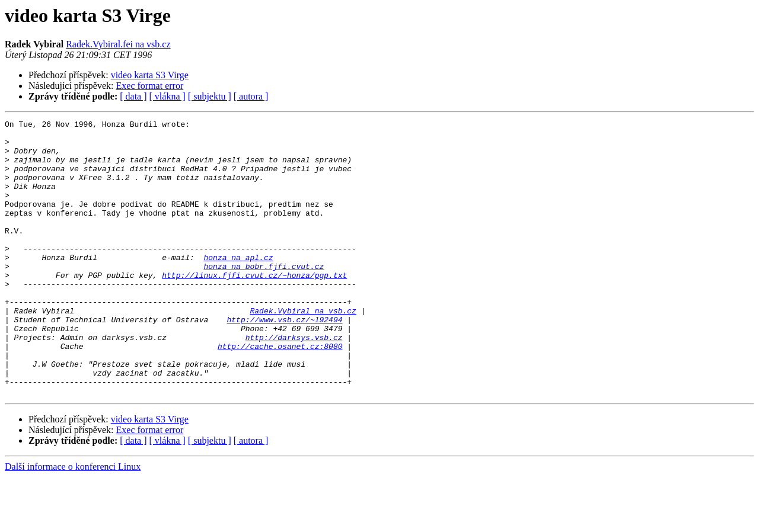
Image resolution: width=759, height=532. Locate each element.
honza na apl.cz (238, 286)
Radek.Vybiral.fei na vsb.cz (118, 44)
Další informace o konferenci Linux (73, 522)
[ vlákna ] (168, 96)
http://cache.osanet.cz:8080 (280, 392)
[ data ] (133, 96)
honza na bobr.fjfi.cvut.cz (264, 296)
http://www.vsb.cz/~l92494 (284, 360)
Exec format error (150, 86)
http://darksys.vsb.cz (294, 382)
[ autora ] (251, 96)
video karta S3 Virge (150, 75)
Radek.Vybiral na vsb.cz (303, 350)
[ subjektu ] (210, 96)
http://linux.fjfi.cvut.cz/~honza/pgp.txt (254, 307)
